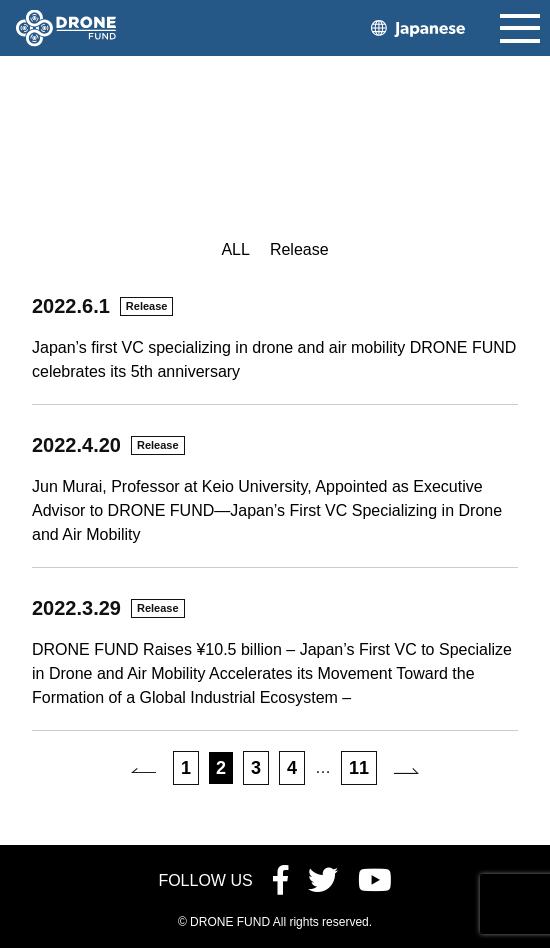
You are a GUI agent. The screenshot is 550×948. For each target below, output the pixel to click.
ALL (235, 249)
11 (359, 768)
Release (299, 249)
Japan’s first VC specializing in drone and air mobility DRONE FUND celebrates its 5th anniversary (274, 359)
